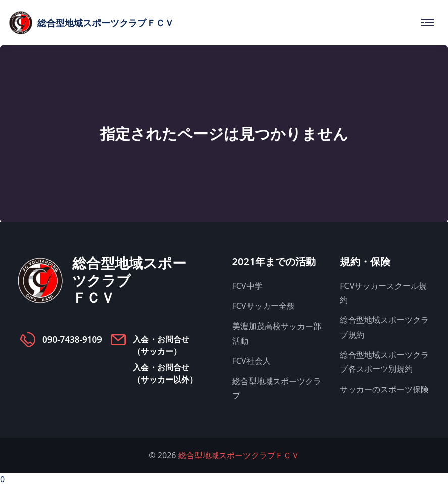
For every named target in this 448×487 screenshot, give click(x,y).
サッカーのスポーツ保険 (384, 389)
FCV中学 (247, 286)
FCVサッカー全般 (264, 306)
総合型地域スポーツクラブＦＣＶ (239, 455)
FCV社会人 (252, 361)
